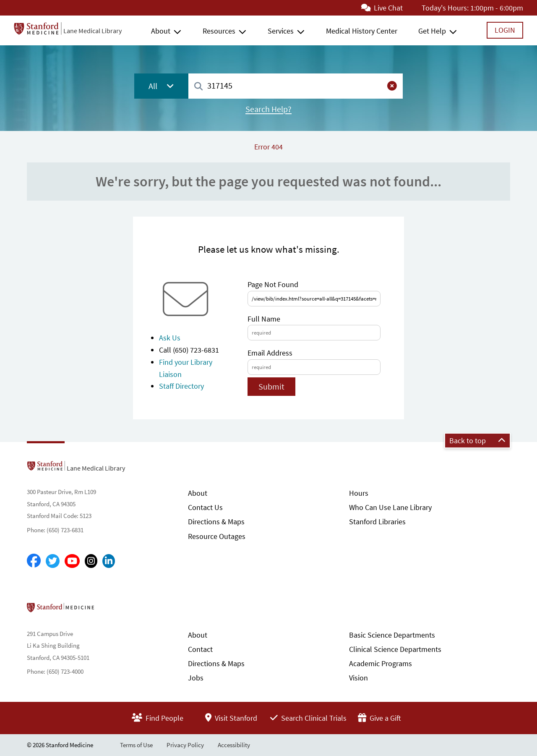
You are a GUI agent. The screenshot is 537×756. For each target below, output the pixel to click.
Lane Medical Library (93, 31)
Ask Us (170, 338)
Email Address (270, 353)
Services (281, 31)
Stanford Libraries (377, 522)
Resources (219, 31)
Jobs (196, 678)
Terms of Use (136, 745)
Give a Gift (379, 718)
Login (505, 30)
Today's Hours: (445, 8)
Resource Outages (217, 536)
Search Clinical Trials (308, 718)
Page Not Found (273, 284)
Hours (359, 493)
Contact (200, 649)
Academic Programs (381, 663)
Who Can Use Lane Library (390, 507)
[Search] (198, 87)
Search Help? (268, 109)
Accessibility (234, 745)
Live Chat (382, 8)
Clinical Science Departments (395, 649)
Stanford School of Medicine (109, 610)
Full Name (264, 319)
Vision (358, 678)
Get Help (432, 31)
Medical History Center (362, 31)
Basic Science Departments (392, 635)
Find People (158, 718)
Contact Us (205, 507)
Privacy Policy (185, 745)
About (161, 31)
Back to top (477, 441)
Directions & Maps (216, 522)
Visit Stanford (231, 718)
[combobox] (296, 86)
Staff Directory (181, 386)
